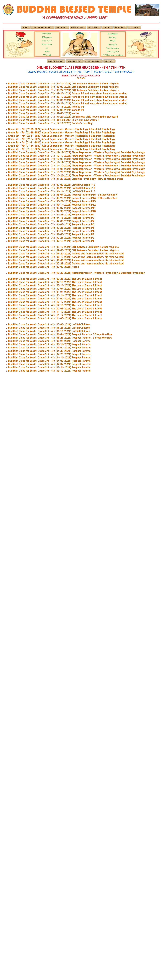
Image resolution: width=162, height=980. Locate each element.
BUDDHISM (61, 27)
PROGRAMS (120, 27)
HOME (25, 27)
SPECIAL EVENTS (55, 61)
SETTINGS (134, 27)
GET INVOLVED (74, 61)
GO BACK (81, 78)
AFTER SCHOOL (77, 27)
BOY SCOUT (93, 27)
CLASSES (107, 27)
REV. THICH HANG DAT (42, 27)
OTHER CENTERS (92, 61)
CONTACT (108, 61)
